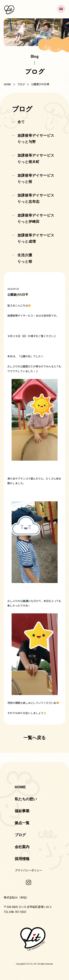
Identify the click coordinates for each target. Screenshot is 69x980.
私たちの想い (26, 799)
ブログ (21, 84)
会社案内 (22, 847)
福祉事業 (22, 811)
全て (21, 122)
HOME (7, 84)
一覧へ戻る (35, 738)
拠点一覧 (22, 823)
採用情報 (22, 859)
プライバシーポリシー (29, 870)
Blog (34, 56)
